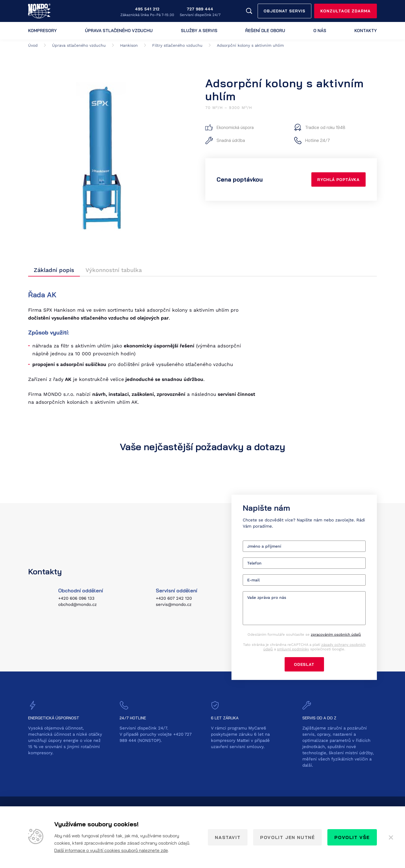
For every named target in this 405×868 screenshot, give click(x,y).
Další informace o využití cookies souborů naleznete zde (111, 850)
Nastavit (228, 837)
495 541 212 (147, 9)
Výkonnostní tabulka (114, 270)
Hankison (129, 45)
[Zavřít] (391, 837)
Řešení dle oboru (265, 31)
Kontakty (366, 31)
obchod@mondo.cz (77, 605)
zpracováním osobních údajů (336, 634)
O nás (320, 31)
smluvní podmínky (293, 649)
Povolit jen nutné (287, 837)
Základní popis (54, 270)
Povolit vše (352, 837)
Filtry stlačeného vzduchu (177, 45)
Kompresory (42, 31)
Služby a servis (199, 31)
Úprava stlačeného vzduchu (119, 31)
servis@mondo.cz (174, 605)
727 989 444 (200, 9)
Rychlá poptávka (337, 180)
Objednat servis (285, 11)
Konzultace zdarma (346, 11)
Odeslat (304, 664)
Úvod (33, 45)
